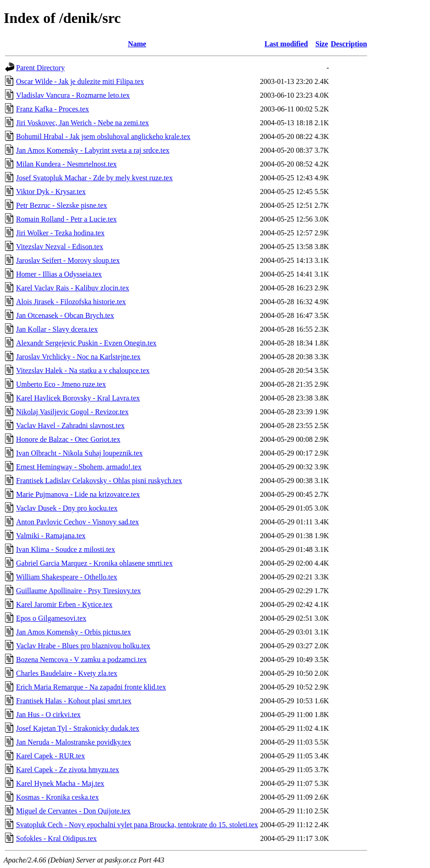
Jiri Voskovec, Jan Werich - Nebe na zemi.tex (83, 123)
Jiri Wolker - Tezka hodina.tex (60, 233)
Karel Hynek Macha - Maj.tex (60, 783)
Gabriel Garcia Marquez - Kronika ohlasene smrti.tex (94, 563)
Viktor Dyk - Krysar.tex (51, 192)
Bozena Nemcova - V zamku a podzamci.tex (81, 659)
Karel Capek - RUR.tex (50, 756)
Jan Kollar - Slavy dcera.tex (57, 329)
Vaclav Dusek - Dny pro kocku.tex (67, 508)
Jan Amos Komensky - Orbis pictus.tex (74, 632)
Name (137, 44)
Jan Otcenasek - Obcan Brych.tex (65, 315)
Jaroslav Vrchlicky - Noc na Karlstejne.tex (78, 357)
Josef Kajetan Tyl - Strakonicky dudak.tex (78, 728)
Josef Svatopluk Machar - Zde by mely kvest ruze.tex (94, 178)
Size (322, 44)
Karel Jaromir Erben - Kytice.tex (64, 604)
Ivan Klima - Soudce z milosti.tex (66, 549)
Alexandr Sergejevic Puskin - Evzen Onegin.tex (86, 343)
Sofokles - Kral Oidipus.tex (56, 838)
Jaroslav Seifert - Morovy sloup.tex (68, 260)
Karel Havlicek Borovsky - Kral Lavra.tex (78, 398)
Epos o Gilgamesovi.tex (51, 618)
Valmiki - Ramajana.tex (51, 536)
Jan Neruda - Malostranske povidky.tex (74, 742)
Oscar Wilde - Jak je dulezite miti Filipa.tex (80, 81)
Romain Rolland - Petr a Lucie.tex (66, 219)
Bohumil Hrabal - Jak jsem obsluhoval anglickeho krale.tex (103, 136)
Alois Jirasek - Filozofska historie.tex (71, 302)
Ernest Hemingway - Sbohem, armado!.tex (79, 467)
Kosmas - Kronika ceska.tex (57, 797)
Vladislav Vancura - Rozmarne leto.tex (73, 95)
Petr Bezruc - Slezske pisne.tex (62, 205)
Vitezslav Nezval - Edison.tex (60, 247)
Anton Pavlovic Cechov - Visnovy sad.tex (77, 522)
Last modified (286, 44)
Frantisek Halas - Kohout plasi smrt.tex (74, 701)
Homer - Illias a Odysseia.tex (59, 274)
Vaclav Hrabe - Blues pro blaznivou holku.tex (83, 646)
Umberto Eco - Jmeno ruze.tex (61, 384)
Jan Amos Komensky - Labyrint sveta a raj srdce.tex (93, 150)
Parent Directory (40, 68)
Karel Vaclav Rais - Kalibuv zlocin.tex (73, 288)
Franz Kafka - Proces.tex (52, 109)
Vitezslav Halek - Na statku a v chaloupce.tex (83, 370)
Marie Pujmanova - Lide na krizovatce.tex (78, 494)
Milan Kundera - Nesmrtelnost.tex (66, 164)
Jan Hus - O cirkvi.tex (48, 715)
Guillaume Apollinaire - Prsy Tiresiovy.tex (78, 591)
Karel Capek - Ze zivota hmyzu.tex (68, 770)
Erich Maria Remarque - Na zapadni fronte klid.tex (91, 687)
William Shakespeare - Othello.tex (67, 577)
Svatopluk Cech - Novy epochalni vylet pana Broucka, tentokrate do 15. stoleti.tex (137, 825)
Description (349, 44)
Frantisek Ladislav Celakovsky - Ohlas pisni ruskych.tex (99, 481)
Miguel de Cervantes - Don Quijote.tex (73, 811)
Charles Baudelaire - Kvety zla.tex (67, 673)
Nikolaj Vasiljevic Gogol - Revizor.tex (72, 412)
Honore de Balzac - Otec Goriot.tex (68, 439)
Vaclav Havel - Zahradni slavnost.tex (70, 426)
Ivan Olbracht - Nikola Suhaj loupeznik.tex (79, 453)
